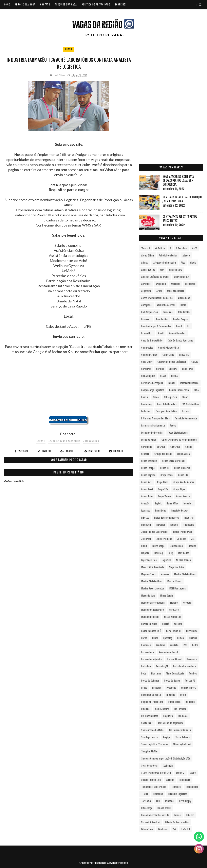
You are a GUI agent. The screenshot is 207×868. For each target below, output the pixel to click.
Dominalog (146, 404)
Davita (145, 397)
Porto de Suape (172, 681)
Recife (183, 695)
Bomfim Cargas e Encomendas (156, 326)
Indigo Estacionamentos (167, 518)
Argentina (146, 291)
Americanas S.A (181, 277)
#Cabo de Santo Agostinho (64, 441)
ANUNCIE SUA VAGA (25, 5)
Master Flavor (174, 581)
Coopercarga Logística (153, 390)
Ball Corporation (150, 312)
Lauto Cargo (158, 546)
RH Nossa (190, 702)
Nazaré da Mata (149, 624)
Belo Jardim (184, 312)
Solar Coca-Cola (149, 766)
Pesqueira (192, 659)
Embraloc (146, 411)
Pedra (195, 645)
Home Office (173, 504)
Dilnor (185, 397)
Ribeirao (145, 709)
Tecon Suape (192, 787)
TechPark (176, 787)
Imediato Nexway (180, 511)
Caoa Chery (147, 362)
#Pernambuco (91, 441)
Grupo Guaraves (182, 468)
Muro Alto (174, 610)
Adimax (145, 263)
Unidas (177, 815)
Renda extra (174, 702)
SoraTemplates (99, 863)
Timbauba (158, 794)
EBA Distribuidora (191, 404)
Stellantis (168, 766)
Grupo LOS (183, 475)
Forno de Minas (149, 440)
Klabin (144, 546)
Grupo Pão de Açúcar (184, 482)
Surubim (170, 780)
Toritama (146, 801)
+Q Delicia (160, 248)
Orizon (181, 638)
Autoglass (146, 305)
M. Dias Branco (183, 560)
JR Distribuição (164, 539)
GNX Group (175, 447)
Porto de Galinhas (150, 681)
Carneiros (146, 369)
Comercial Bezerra (189, 383)
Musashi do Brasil (150, 617)
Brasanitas (147, 333)
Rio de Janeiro (162, 709)
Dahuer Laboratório (179, 390)
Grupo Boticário (149, 461)
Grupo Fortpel (148, 468)
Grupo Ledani (167, 475)
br (189, 326)
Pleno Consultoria (175, 674)
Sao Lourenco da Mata (152, 730)
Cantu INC (184, 355)
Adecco (186, 256)
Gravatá (145, 454)
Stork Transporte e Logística (156, 773)
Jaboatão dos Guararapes (154, 532)
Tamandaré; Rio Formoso (154, 787)
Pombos (193, 674)
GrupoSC (145, 504)
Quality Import (189, 688)
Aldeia (193, 263)
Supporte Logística (151, 780)
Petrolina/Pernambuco (185, 666)
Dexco (156, 397)
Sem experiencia (149, 737)
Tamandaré (185, 780)
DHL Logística (170, 397)
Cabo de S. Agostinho (152, 341)
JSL (193, 539)
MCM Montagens (178, 589)
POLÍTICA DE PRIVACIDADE (96, 5)
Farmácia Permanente (186, 419)
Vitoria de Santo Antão (177, 822)
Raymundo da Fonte (151, 695)
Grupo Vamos (165, 496)
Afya (183, 263)
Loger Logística (149, 560)
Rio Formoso (180, 709)
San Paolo (183, 716)
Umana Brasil (164, 808)
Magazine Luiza (177, 567)
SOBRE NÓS (121, 5)
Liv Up (171, 553)
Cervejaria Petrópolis (152, 383)
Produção (171, 688)
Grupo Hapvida (148, 475)
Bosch (179, 326)
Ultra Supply (185, 801)
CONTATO (45, 5)
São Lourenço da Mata (180, 730)
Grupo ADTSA (183, 454)
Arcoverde (190, 284)
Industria (189, 518)
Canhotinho (168, 355)
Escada (186, 411)
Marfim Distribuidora (185, 574)
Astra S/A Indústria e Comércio (157, 298)
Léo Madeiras (176, 546)
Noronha (178, 624)
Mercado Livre (148, 596)
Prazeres (157, 688)
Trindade (169, 801)
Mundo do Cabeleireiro (153, 610)
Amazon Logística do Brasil (155, 277)
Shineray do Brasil (182, 744)
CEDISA (174, 376)
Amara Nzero (176, 270)
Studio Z (180, 773)
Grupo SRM (163, 489)
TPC (158, 801)
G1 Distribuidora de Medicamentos (179, 440)
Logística (166, 560)
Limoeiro (192, 546)
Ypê (174, 829)
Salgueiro (168, 716)
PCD (185, 645)
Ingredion (161, 525)
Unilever (190, 815)
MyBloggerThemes (119, 863)
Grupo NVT (146, 482)
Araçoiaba (161, 284)
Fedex (173, 426)
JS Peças (182, 539)
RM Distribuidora (150, 716)
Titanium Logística (178, 794)
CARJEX (195, 362)
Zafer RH (185, 829)
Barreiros (168, 312)
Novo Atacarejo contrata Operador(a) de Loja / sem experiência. (178, 181)
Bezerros (146, 319)
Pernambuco (148, 652)
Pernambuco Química (152, 659)
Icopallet (188, 504)
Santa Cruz (147, 723)
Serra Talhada (183, 737)
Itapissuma (189, 525)
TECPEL (145, 794)
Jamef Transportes (183, 532)
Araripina (175, 284)
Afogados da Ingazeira (165, 263)
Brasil (69, 49)
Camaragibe (147, 348)
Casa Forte (188, 369)
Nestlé (166, 624)
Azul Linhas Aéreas (166, 305)
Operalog (168, 638)
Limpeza (145, 553)
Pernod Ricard (174, 659)
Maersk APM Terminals (153, 567)
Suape (193, 773)
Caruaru (173, 369)
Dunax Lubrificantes (167, 404)
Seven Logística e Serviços (155, 744)
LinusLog (159, 553)
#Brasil (41, 441)
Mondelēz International (153, 603)
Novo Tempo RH (174, 631)
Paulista (174, 645)
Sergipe (167, 737)
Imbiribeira (161, 511)
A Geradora (182, 248)
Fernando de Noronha (152, 433)
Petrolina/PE (162, 666)
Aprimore (146, 284)
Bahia (183, 305)
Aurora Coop (184, 298)
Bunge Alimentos (177, 333)
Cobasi (171, 383)
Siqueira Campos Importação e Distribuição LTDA (166, 759)
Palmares (146, 645)
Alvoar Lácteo (148, 270)
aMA (162, 270)
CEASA (163, 376)
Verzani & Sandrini (151, 822)
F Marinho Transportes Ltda (155, 419)
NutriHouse (192, 631)
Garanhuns (147, 447)
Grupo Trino (147, 496)
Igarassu (146, 511)
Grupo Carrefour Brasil (174, 461)
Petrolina (146, 666)
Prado (144, 688)
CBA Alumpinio (148, 376)
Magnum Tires (148, 574)
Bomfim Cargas (180, 319)
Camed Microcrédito (169, 348)
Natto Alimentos (173, 617)
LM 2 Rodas (184, 553)
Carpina (160, 369)
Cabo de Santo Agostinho (180, 341)
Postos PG (190, 681)
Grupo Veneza (183, 496)
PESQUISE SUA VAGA (66, 5)
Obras (144, 638)
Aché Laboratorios (168, 256)
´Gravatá (146, 248)
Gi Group (161, 447)
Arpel (159, 291)
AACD (195, 248)
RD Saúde (171, 695)
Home (7, 5)
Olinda (155, 638)
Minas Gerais (167, 596)
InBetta (145, 518)
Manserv (165, 574)
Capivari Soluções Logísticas (172, 362)
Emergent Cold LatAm (166, 411)
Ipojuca (174, 525)
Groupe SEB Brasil (163, 454)
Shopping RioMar (150, 752)
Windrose (163, 829)
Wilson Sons (147, 829)
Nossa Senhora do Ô (151, 631)
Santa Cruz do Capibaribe (171, 723)
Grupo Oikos (163, 482)
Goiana (189, 447)
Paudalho (160, 645)
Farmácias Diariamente (153, 426)
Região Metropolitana (152, 702)
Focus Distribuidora (178, 433)
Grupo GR (165, 468)
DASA (196, 390)
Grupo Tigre (179, 489)
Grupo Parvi (147, 489)
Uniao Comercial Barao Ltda (155, 815)
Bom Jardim (162, 319)
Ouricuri (193, 638)
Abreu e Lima (148, 256)
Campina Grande (149, 355)
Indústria (146, 525)
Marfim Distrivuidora (152, 581)
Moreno (174, 603)
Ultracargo (147, 808)
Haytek (158, 504)
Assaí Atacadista (176, 291)
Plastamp (156, 674)
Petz (144, 674)
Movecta (187, 603)
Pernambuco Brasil (168, 652)
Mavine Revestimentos (153, 589)
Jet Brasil (146, 539)
